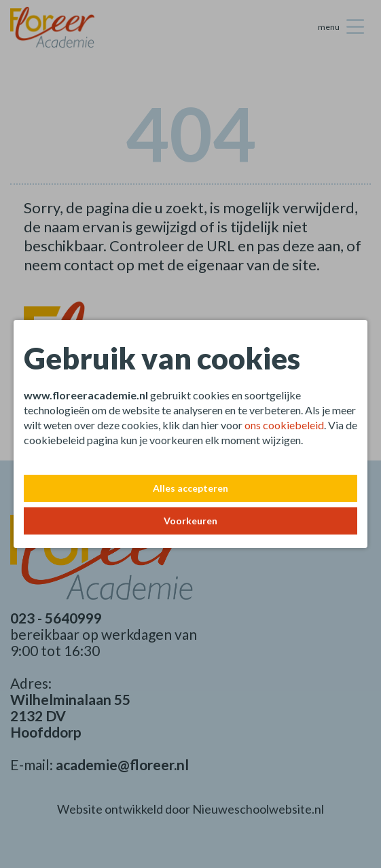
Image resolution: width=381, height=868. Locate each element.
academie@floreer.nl (122, 764)
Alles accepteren (190, 488)
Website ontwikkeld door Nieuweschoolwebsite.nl (190, 809)
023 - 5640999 (56, 618)
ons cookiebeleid (284, 425)
